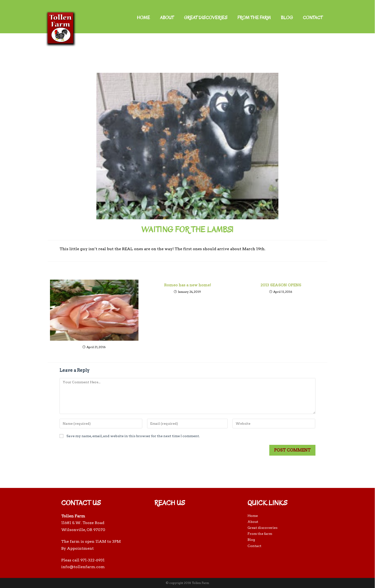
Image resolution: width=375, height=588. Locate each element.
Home (143, 18)
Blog (287, 18)
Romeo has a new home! (187, 285)
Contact (313, 18)
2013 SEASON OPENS (281, 285)
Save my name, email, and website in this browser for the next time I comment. (133, 436)
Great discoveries (206, 18)
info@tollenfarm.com (83, 567)
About (167, 18)
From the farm (254, 18)
